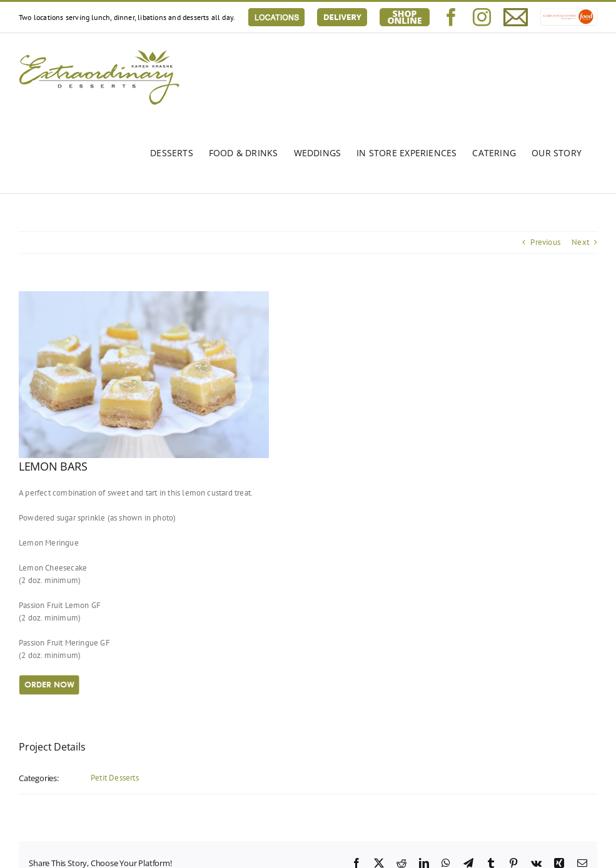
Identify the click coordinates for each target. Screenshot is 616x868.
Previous (545, 242)
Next (580, 242)
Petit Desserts (115, 778)
